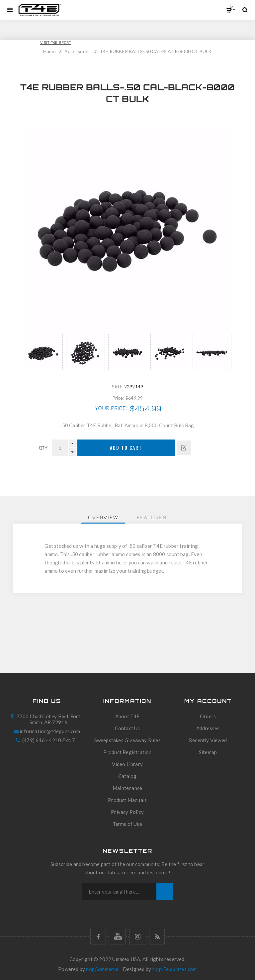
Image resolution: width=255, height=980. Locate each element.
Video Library (127, 764)
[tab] (103, 517)
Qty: (44, 448)
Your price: (111, 408)
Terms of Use (127, 824)
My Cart (233, 7)
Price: (118, 397)
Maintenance (127, 788)
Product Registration (127, 752)
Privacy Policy (127, 812)
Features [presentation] (152, 517)
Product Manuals (127, 800)
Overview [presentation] (103, 517)
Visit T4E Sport (56, 42)
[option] (43, 352)
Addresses (208, 728)
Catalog (127, 776)
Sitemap (208, 752)
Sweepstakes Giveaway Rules (127, 740)
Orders (208, 716)
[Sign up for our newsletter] (119, 892)
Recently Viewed (208, 740)
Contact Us (127, 728)
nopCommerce (102, 969)
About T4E (127, 716)
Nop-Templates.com (174, 969)
